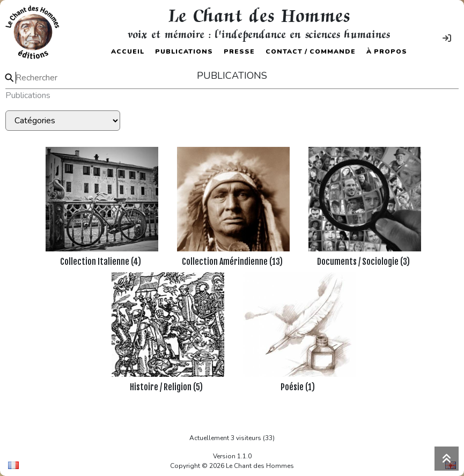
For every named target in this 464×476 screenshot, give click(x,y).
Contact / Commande (311, 51)
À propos (387, 51)
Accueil (128, 51)
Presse (239, 51)
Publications (184, 51)
